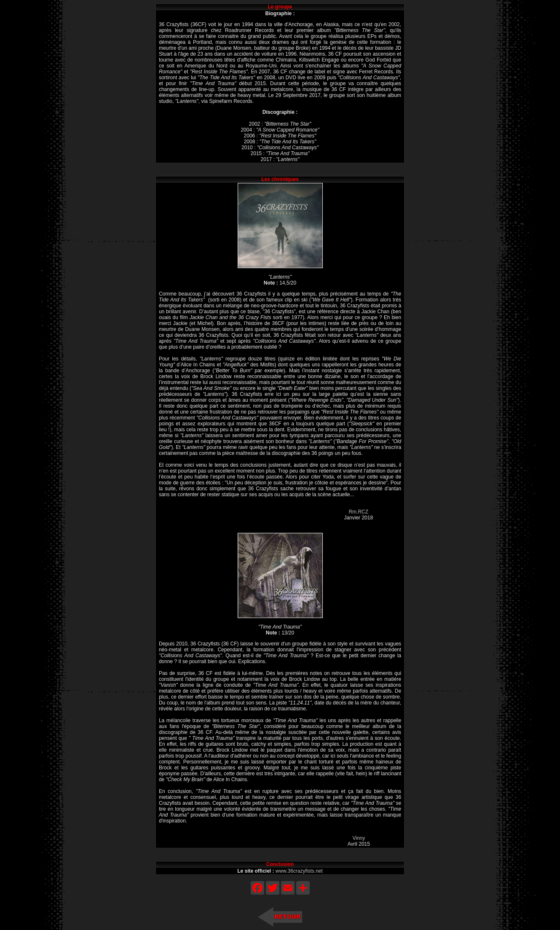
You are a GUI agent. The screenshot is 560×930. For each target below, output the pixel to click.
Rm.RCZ (358, 512)
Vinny (359, 838)
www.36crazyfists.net (299, 871)
